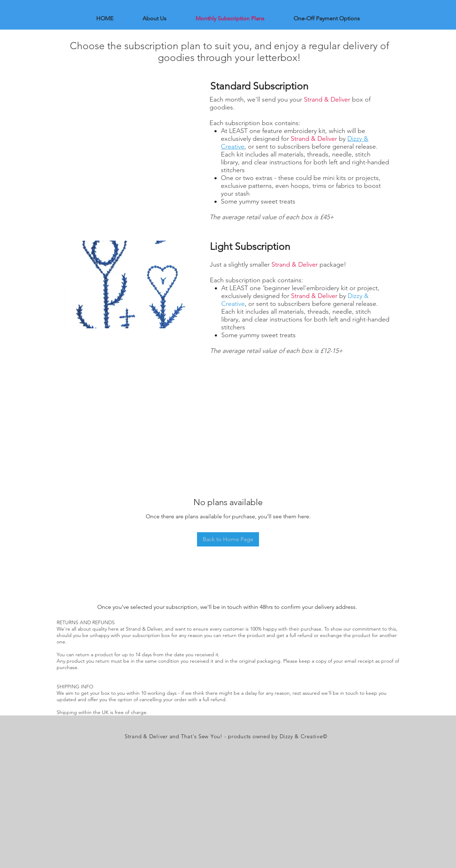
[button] (133, 284)
